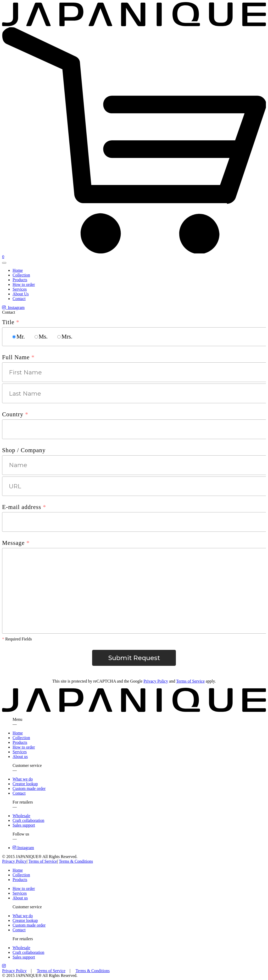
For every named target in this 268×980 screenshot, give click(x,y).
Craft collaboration (28, 820)
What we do (23, 779)
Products (20, 280)
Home (18, 270)
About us (20, 757)
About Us (21, 294)
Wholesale (21, 816)
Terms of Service (190, 681)
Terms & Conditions (76, 861)
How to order (24, 284)
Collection (21, 275)
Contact (19, 299)
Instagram (13, 308)
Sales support (24, 825)
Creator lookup (25, 784)
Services (20, 289)
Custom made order (29, 788)
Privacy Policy (156, 681)
